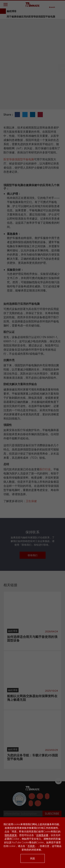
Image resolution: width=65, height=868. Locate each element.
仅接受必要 (42, 835)
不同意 (31, 846)
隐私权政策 (11, 835)
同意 (33, 858)
